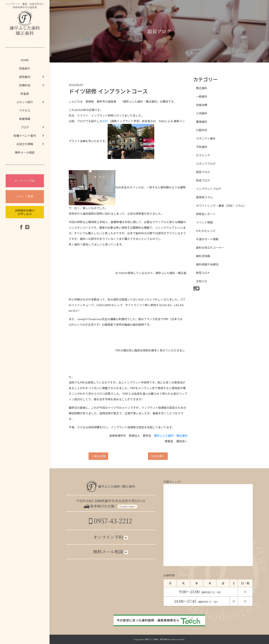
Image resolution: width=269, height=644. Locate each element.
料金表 (25, 94)
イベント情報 (204, 222)
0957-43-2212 (110, 521)
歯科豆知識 (203, 256)
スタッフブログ (206, 164)
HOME (25, 60)
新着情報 (25, 119)
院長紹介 (25, 68)
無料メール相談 (25, 152)
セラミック (203, 155)
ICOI (105, 121)
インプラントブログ (209, 189)
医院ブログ (203, 172)
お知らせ (202, 281)
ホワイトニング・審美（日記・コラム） (221, 205)
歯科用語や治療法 (207, 264)
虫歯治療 (202, 105)
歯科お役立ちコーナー (210, 247)
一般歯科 (202, 96)
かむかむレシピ (206, 231)
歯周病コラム (204, 197)
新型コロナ (203, 273)
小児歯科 (202, 113)
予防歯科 (202, 147)
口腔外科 (202, 130)
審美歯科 (202, 122)
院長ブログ (203, 180)
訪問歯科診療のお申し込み (25, 212)
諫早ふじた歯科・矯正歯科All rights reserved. (165, 639)
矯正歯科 (202, 88)
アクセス (25, 110)
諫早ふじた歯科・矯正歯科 (171, 436)
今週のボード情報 (207, 239)
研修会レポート (206, 214)
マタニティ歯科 (206, 138)
